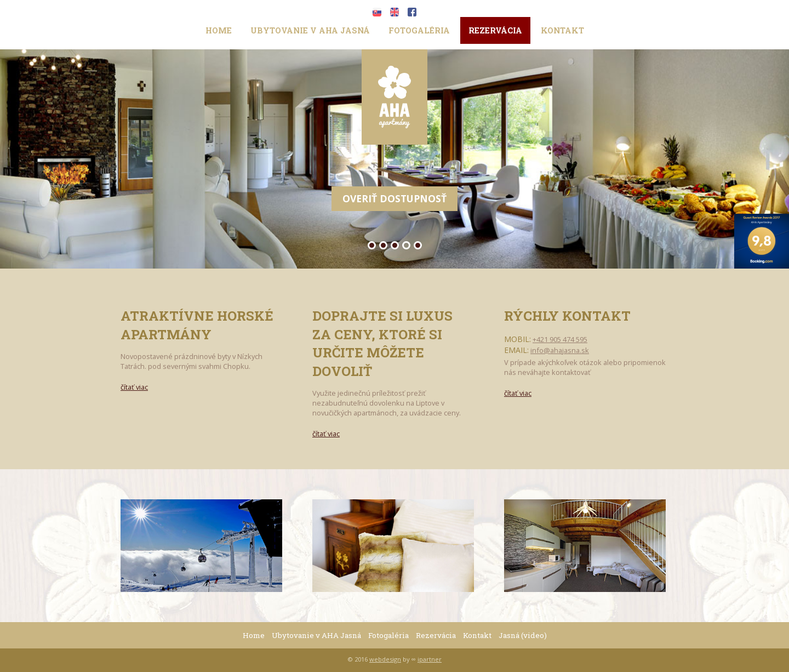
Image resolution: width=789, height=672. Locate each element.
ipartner (430, 659)
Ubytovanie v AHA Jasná (310, 30)
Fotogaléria (419, 30)
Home (219, 30)
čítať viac (134, 387)
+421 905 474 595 (560, 339)
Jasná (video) (523, 635)
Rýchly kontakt (567, 316)
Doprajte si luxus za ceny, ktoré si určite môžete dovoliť (382, 343)
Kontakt (562, 30)
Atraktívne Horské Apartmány (197, 325)
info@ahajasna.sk (560, 350)
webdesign (385, 659)
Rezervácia (495, 30)
